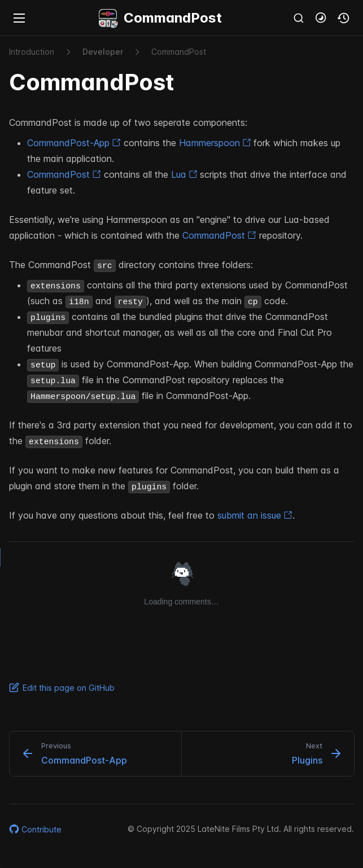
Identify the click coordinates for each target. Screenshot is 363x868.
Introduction (32, 52)
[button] (321, 18)
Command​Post (179, 52)
